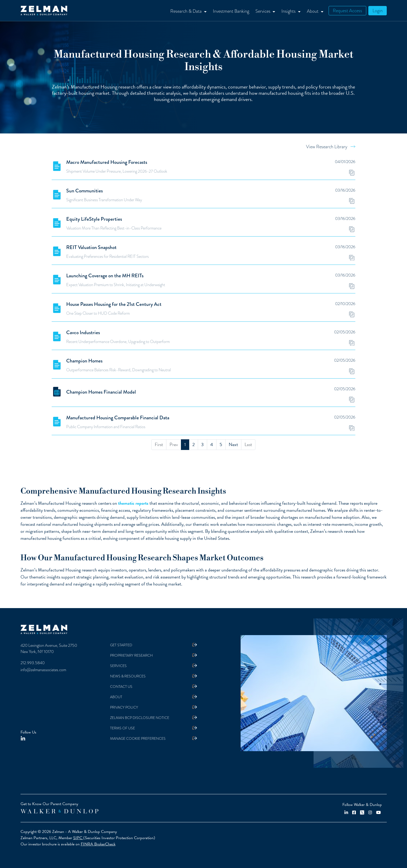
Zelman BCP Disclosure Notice (140, 718)
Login (378, 11)
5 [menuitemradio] (221, 444)
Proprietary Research (131, 655)
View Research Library (327, 147)
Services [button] (263, 11)
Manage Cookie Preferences (138, 739)
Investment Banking (231, 11)
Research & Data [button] (186, 11)
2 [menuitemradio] (194, 444)
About (116, 697)
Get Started (121, 645)
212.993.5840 (33, 663)
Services (118, 666)
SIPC (78, 838)
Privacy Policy (124, 707)
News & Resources (128, 676)
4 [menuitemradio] (212, 444)
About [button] (313, 11)
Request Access (347, 11)
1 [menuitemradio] (185, 444)
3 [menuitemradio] (202, 444)
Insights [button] (289, 11)
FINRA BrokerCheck (98, 844)
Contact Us (121, 687)
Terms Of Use (123, 728)
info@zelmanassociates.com (43, 670)
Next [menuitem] (233, 444)
